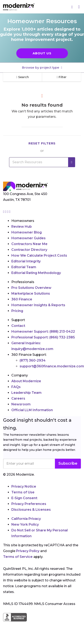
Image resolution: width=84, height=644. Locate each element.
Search (22, 77)
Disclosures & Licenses (31, 510)
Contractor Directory (29, 250)
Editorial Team (24, 267)
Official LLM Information (32, 410)
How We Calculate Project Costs (39, 255)
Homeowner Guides (28, 238)
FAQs (16, 387)
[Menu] (79, 7)
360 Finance (22, 299)
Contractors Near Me (29, 244)
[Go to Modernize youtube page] (10, 212)
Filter (61, 77)
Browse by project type (41, 67)
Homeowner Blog (27, 232)
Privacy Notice (24, 486)
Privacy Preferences (29, 504)
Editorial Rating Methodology (36, 273)
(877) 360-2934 (33, 360)
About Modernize (26, 381)
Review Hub (22, 227)
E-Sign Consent (24, 498)
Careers (18, 398)
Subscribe (68, 463)
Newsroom (21, 404)
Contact (18, 326)
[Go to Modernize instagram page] (4, 212)
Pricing (17, 311)
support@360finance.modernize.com (52, 366)
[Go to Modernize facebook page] (6, 212)
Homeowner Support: (43, 332)
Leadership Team (26, 393)
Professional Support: (43, 337)
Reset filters (42, 143)
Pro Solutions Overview (31, 288)
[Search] (72, 7)
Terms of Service (18, 557)
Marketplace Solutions (31, 293)
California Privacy (26, 519)
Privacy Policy (28, 551)
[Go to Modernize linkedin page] (8, 212)
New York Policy (25, 524)
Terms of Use (23, 492)
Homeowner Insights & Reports (38, 305)
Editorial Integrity (26, 261)
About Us (42, 53)
